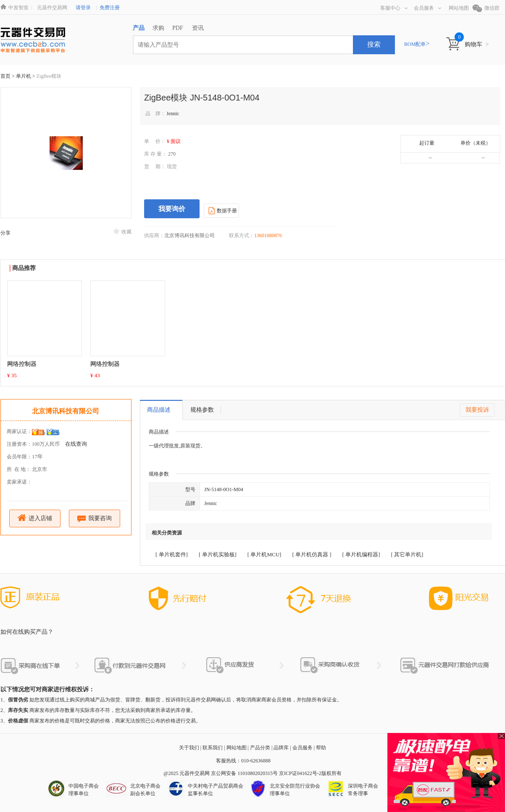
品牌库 (281, 748)
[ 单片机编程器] (361, 554)
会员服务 (427, 8)
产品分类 (260, 748)
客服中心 (394, 8)
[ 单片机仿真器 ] (312, 554)
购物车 (477, 44)
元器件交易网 (52, 8)
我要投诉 (477, 410)
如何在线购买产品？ (27, 632)
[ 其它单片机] (407, 554)
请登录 (83, 8)
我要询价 (172, 209)
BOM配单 (417, 44)
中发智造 (18, 8)
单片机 (24, 76)
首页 (5, 76)
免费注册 (110, 8)
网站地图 (459, 8)
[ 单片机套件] (172, 554)
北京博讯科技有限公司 (66, 411)
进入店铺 (35, 518)
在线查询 (76, 444)
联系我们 (213, 748)
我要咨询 (95, 519)
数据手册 (222, 210)
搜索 (374, 44)
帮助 (321, 748)
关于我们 (189, 748)
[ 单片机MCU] (264, 554)
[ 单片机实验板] (218, 554)
